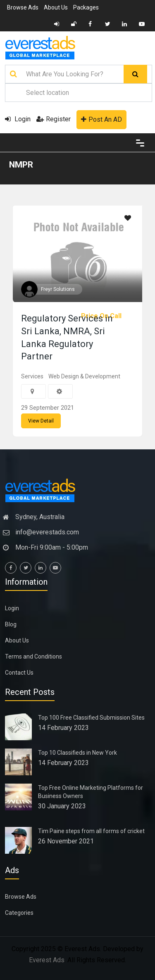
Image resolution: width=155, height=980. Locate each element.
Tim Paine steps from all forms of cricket (91, 831)
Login (18, 119)
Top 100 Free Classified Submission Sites (91, 718)
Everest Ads (47, 960)
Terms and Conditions (33, 656)
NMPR (21, 165)
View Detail (41, 421)
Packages (86, 7)
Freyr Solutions (58, 289)
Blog (11, 624)
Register (54, 119)
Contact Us (19, 673)
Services (32, 376)
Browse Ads (23, 7)
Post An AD (101, 119)
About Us (56, 7)
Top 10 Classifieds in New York (77, 753)
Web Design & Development (84, 376)
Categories (19, 913)
